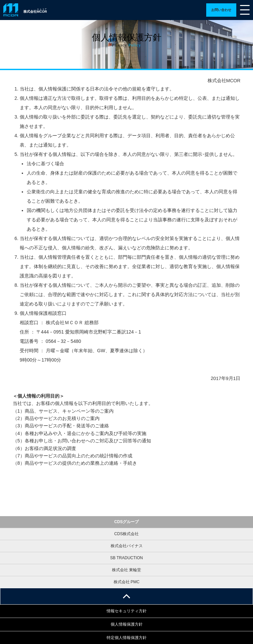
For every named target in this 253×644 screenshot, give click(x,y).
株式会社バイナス (127, 546)
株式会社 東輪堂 (126, 570)
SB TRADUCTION (127, 558)
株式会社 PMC (127, 582)
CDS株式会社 (126, 534)
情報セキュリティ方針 (127, 611)
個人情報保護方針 (127, 624)
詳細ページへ (221, 10)
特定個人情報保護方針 (127, 638)
